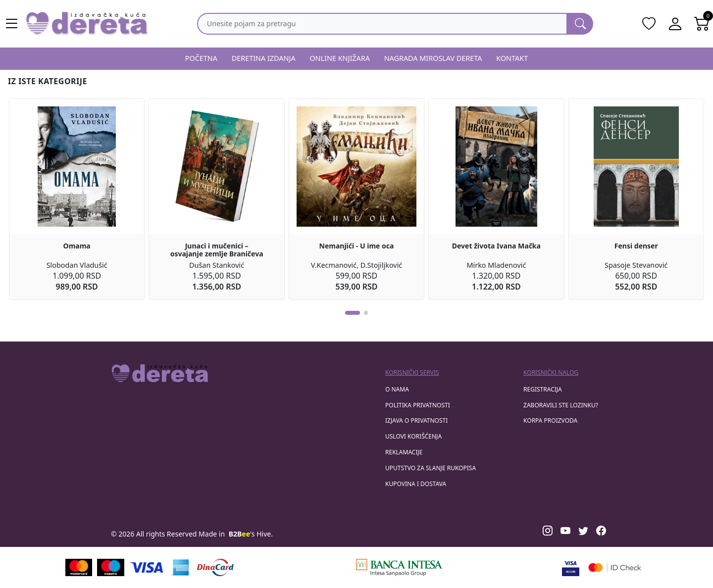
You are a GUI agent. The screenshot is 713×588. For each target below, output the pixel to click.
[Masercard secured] (615, 567)
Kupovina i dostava (416, 484)
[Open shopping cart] (702, 24)
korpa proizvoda (550, 420)
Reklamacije (404, 452)
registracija (543, 389)
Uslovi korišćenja (413, 436)
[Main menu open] (12, 24)
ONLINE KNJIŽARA (340, 58)
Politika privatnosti (418, 405)
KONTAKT (512, 58)
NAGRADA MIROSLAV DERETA (433, 58)
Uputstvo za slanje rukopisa (431, 468)
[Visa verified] (571, 567)
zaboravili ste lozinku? (561, 405)
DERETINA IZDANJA (264, 58)
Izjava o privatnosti (416, 420)
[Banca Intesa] (399, 567)
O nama (397, 389)
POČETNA (201, 58)
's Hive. (251, 534)
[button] (353, 313)
